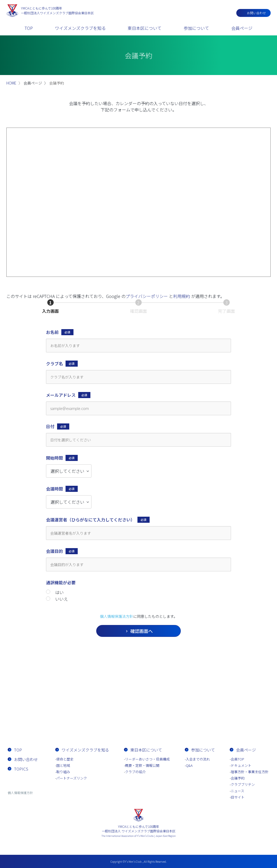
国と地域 (63, 765)
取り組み (63, 772)
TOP (29, 28)
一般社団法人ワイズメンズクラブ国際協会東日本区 (57, 10)
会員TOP (237, 759)
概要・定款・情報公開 (142, 765)
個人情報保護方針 (20, 793)
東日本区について (145, 28)
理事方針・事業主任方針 (250, 772)
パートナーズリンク (72, 778)
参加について (196, 28)
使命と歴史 (65, 759)
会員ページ (242, 28)
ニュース (237, 791)
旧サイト (238, 797)
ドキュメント (241, 765)
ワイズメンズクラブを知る (80, 28)
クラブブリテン (243, 784)
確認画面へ (155, 631)
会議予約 (238, 778)
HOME (11, 83)
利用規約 (182, 296)
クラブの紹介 (135, 772)
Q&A (189, 765)
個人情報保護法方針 (117, 616)
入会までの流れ (169, 720)
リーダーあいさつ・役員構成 (147, 759)
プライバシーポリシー (147, 296)
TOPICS (21, 769)
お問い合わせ (256, 13)
